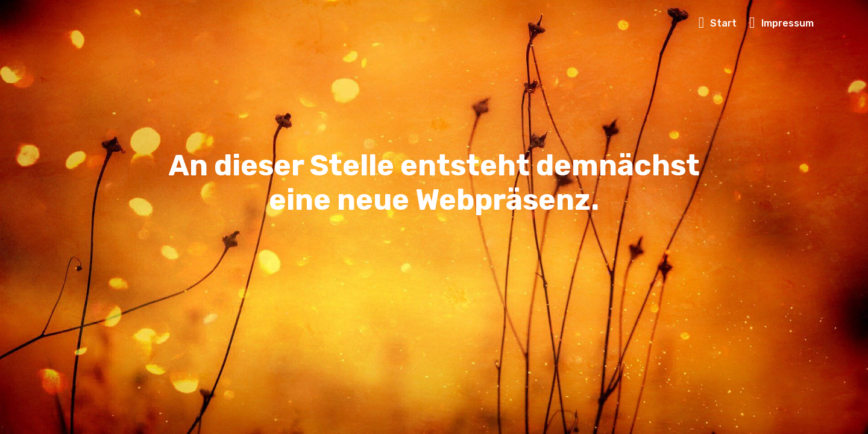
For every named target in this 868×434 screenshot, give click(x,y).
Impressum (782, 23)
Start (718, 23)
